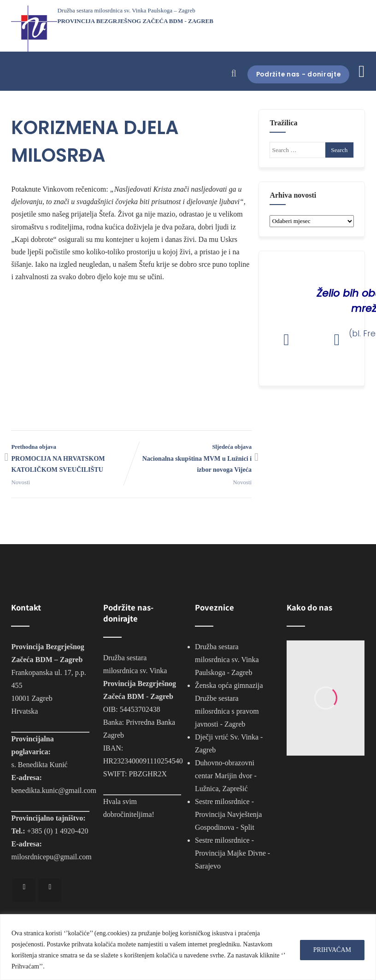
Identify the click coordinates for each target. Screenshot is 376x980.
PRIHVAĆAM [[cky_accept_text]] (332, 950)
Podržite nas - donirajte (293, 74)
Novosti (21, 482)
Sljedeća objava (191, 460)
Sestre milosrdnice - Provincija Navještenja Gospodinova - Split (228, 814)
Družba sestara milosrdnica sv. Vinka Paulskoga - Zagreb (227, 660)
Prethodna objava (71, 460)
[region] (188, 947)
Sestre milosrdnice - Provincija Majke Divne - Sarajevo (232, 853)
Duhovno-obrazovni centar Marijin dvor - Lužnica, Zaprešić (226, 776)
